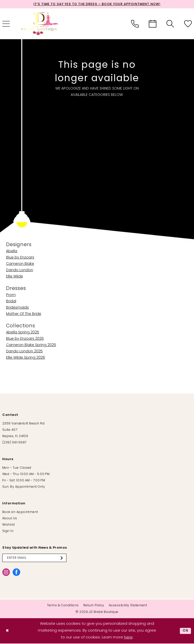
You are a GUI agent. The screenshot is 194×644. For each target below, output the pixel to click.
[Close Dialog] (8, 631)
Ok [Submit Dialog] (185, 631)
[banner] (40, 24)
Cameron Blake (20, 264)
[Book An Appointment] (153, 24)
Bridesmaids (17, 308)
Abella (12, 252)
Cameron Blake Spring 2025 (31, 345)
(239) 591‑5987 (14, 443)
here (128, 638)
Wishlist (9, 525)
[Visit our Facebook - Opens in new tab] (16, 573)
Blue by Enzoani (20, 258)
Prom (11, 295)
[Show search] (170, 24)
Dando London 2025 (24, 352)
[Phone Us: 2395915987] (135, 24)
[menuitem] (135, 24)
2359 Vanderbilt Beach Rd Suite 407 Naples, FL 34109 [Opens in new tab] (23, 430)
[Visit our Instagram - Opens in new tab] (6, 573)
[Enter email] (36, 558)
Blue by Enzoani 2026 (25, 339)
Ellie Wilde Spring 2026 (26, 358)
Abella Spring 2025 (23, 333)
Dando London (20, 271)
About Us (10, 519)
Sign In (8, 531)
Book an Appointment (20, 512)
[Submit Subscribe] (65, 558)
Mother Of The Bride (24, 314)
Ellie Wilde (15, 277)
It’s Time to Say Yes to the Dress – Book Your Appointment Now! (97, 4)
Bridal (11, 302)
